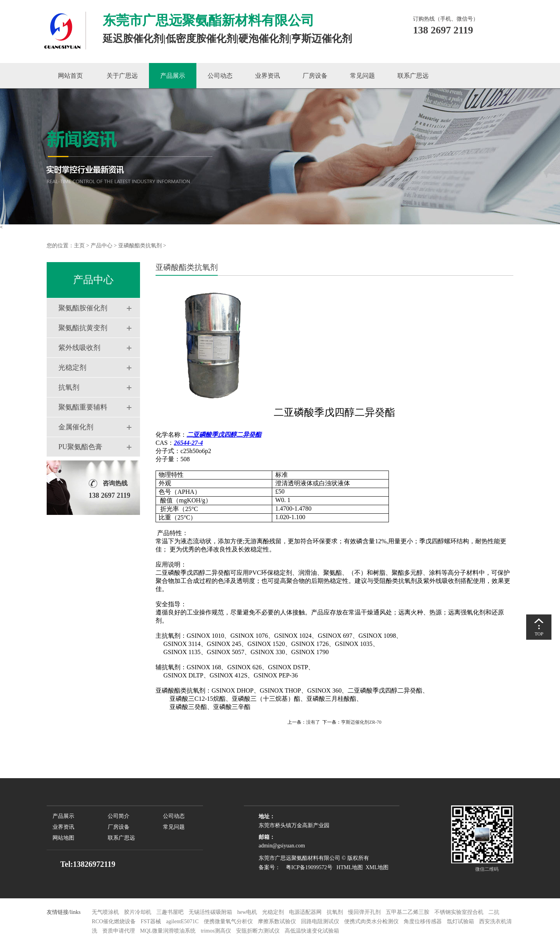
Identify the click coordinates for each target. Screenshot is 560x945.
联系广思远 (413, 76)
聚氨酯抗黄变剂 (83, 328)
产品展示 (173, 76)
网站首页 (70, 76)
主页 (79, 246)
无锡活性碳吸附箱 (210, 912)
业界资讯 (268, 76)
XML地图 (377, 867)
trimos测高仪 (216, 931)
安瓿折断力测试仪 (258, 931)
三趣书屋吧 (170, 912)
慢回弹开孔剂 (364, 912)
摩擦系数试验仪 (277, 921)
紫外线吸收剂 (79, 348)
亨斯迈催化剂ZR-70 (361, 722)
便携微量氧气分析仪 (228, 921)
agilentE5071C (182, 921)
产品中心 (101, 246)
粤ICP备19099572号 (307, 867)
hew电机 (247, 912)
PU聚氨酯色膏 (80, 447)
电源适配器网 (305, 912)
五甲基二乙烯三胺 (408, 912)
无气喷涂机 (105, 912)
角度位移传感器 (423, 921)
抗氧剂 (69, 387)
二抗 (494, 912)
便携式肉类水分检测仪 (371, 921)
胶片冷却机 (138, 912)
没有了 (313, 722)
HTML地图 (350, 867)
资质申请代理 (119, 931)
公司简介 (119, 816)
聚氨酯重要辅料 (83, 407)
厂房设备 (315, 76)
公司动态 (220, 76)
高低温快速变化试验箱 (312, 931)
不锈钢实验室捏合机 (459, 912)
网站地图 (63, 838)
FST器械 (151, 921)
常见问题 (362, 76)
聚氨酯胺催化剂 (83, 308)
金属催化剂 (76, 427)
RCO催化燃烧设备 (114, 921)
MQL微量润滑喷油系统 (168, 931)
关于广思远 (122, 76)
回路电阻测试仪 (320, 921)
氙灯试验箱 (461, 921)
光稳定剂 (72, 367)
